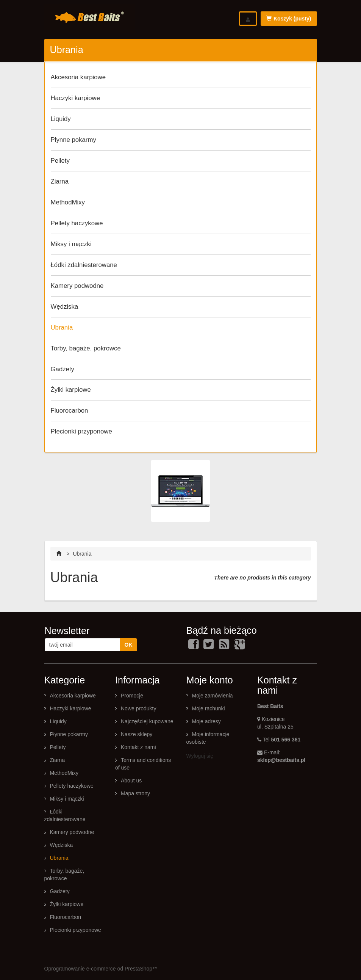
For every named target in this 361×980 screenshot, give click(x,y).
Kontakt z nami (138, 747)
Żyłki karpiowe (71, 390)
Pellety (60, 161)
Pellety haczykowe (77, 223)
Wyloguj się (200, 756)
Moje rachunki (209, 708)
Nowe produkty (138, 708)
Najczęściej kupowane (147, 721)
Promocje (132, 696)
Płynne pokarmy (73, 140)
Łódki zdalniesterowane (84, 265)
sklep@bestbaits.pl (281, 760)
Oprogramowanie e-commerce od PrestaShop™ (101, 969)
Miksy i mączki (71, 244)
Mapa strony (135, 793)
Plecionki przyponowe (81, 431)
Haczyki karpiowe (76, 98)
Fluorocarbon (70, 411)
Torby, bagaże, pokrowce (86, 348)
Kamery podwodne (77, 286)
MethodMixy (68, 202)
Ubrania (62, 327)
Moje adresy (206, 721)
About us (131, 781)
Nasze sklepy (137, 734)
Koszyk (289, 19)
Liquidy (61, 119)
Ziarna (60, 181)
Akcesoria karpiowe (78, 77)
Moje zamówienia (213, 696)
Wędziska (65, 307)
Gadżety (63, 369)
